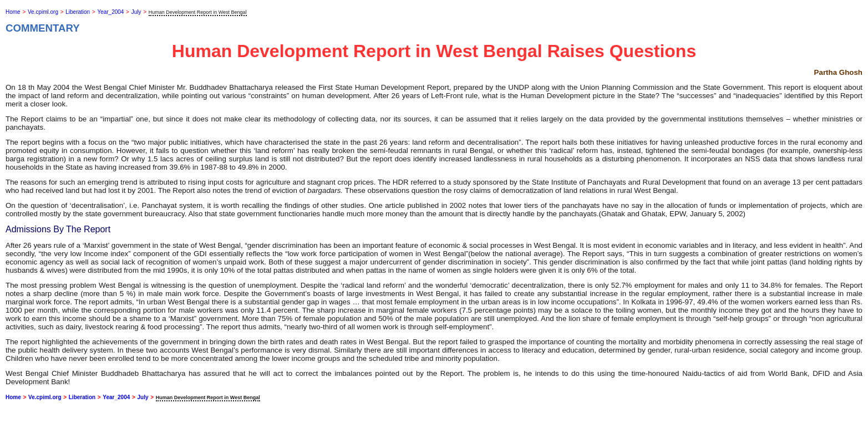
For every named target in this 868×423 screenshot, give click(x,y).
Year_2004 (110, 12)
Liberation (78, 12)
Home (13, 12)
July (136, 12)
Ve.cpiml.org (43, 12)
